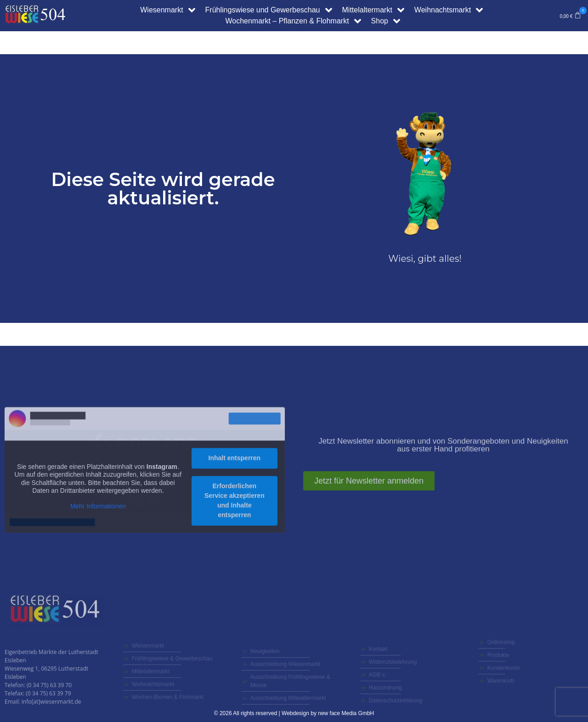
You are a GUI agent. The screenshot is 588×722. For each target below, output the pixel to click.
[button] (570, 16)
